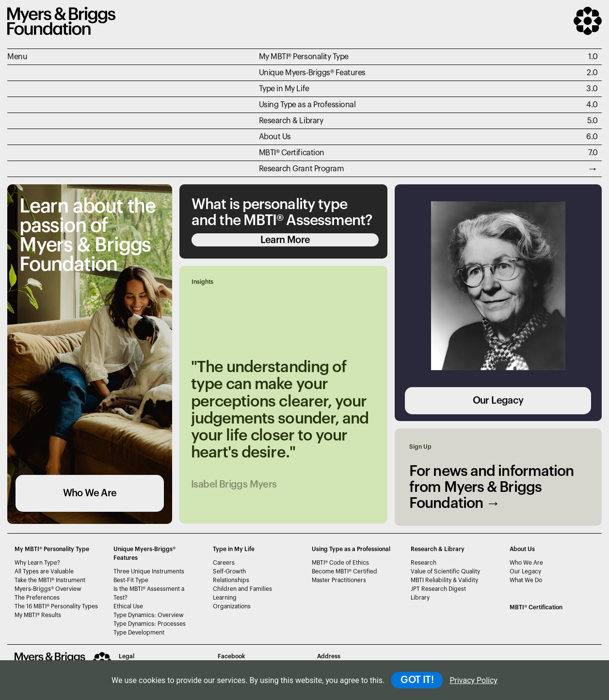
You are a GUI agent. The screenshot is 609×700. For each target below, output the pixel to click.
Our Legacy (498, 401)
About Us (275, 137)
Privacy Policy (473, 680)
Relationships (231, 580)
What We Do (526, 580)
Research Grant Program (301, 169)
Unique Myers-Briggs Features (312, 73)
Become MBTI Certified (345, 571)
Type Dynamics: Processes (150, 624)
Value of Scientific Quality (445, 571)
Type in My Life (284, 89)
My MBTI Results (38, 615)
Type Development (139, 633)
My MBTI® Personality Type (304, 57)
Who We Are (90, 493)
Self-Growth (229, 571)
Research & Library (291, 121)
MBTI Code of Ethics (340, 563)
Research (424, 563)
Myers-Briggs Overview (48, 589)
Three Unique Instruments (149, 571)
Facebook (231, 656)
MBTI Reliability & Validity (444, 580)
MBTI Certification (292, 153)
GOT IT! (417, 680)
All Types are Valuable (44, 571)
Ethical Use (128, 606)
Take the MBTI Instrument (50, 580)
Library (420, 598)
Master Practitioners (339, 580)
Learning (225, 598)
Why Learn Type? (37, 563)
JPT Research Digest (438, 589)
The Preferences (37, 598)
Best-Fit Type (131, 580)
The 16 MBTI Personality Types (56, 606)
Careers (224, 563)
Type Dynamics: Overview (149, 615)
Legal (127, 656)
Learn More (285, 240)
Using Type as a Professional (307, 105)
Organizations (232, 606)
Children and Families (242, 589)
